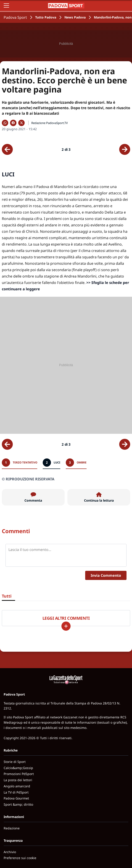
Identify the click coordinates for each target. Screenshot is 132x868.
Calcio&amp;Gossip (18, 768)
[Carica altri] (66, 626)
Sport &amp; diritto (18, 804)
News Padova (75, 17)
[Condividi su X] (21, 123)
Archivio (10, 852)
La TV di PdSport (16, 792)
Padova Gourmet (16, 798)
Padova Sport (15, 17)
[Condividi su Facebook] (13, 123)
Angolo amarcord (17, 786)
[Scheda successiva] (125, 149)
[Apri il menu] (6, 5)
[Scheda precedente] (7, 149)
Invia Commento (106, 575)
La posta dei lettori (18, 780)
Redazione (12, 828)
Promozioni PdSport (19, 774)
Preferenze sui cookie (20, 858)
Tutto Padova (46, 17)
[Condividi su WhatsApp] (5, 123)
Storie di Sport (15, 762)
